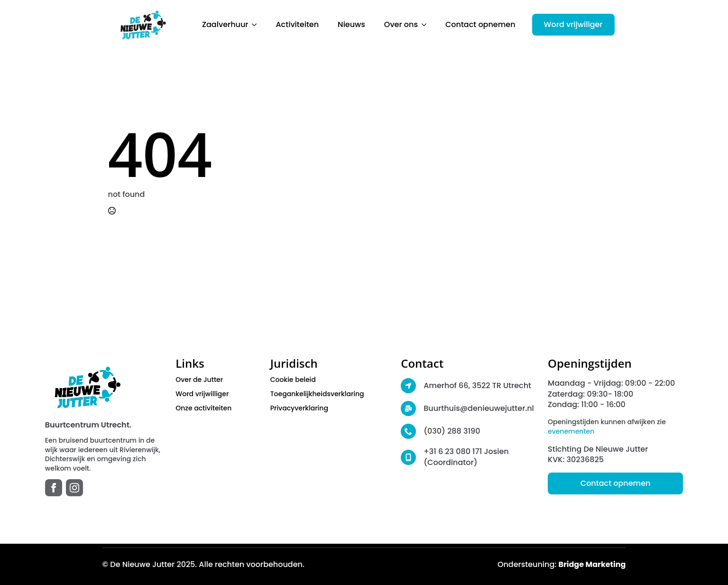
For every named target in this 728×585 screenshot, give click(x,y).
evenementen (571, 431)
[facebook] (54, 488)
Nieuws (351, 24)
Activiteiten (297, 24)
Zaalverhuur (225, 24)
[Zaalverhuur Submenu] (257, 25)
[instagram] (74, 488)
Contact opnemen (480, 24)
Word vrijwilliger (202, 394)
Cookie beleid (293, 380)
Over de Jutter (199, 380)
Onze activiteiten (203, 408)
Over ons (401, 24)
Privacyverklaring (299, 408)
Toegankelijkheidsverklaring (317, 394)
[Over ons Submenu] (427, 25)
